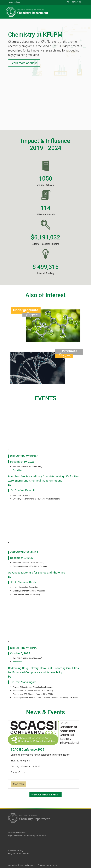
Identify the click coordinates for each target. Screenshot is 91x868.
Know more (19, 784)
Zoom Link (17, 470)
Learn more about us (24, 63)
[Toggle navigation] (81, 12)
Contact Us (76, 2)
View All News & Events (45, 795)
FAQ (68, 2)
